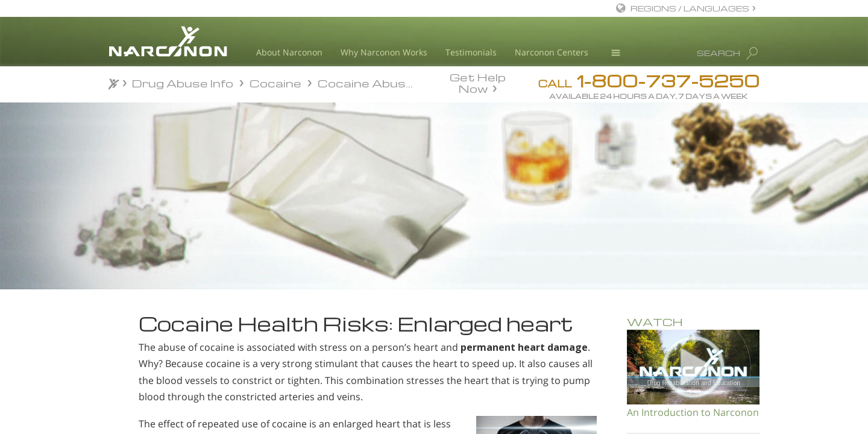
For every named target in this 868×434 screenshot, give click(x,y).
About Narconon (289, 52)
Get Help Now (478, 82)
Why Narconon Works (384, 52)
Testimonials (471, 52)
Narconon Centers (552, 52)
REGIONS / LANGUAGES (690, 8)
